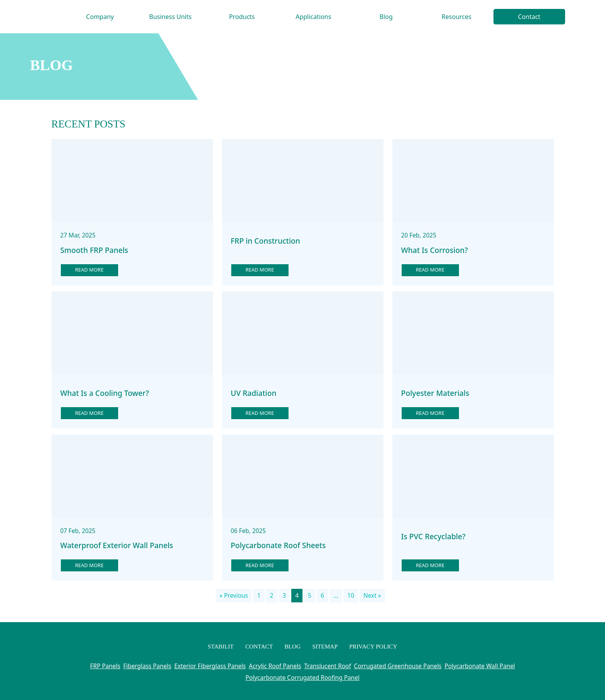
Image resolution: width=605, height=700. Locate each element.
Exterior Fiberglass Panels (210, 666)
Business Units (170, 17)
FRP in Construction (266, 241)
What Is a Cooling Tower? (105, 393)
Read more (89, 270)
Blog (386, 17)
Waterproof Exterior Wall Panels (117, 545)
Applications (313, 17)
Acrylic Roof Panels (275, 666)
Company (100, 17)
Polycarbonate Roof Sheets (278, 545)
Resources (456, 17)
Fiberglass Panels (147, 666)
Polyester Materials (435, 393)
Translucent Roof (327, 666)
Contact (529, 17)
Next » (372, 595)
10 (351, 595)
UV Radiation (254, 393)
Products (242, 17)
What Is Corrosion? (435, 250)
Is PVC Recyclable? (433, 537)
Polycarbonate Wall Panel (480, 666)
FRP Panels (105, 666)
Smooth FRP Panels (94, 250)
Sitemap (325, 646)
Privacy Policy (373, 646)
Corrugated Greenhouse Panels (398, 666)
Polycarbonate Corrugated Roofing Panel (302, 678)
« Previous (234, 595)
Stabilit (221, 646)
